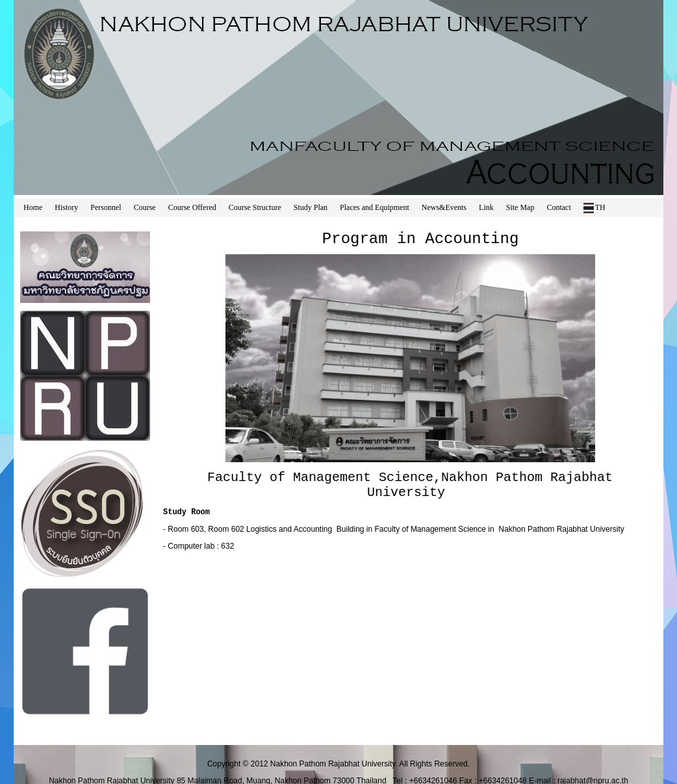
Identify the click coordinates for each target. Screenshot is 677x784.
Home (33, 207)
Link (486, 207)
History (66, 207)
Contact (558, 207)
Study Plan (311, 207)
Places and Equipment (375, 207)
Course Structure (255, 207)
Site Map (520, 207)
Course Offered (192, 207)
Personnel (106, 207)
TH (594, 208)
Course (145, 207)
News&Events (444, 207)
